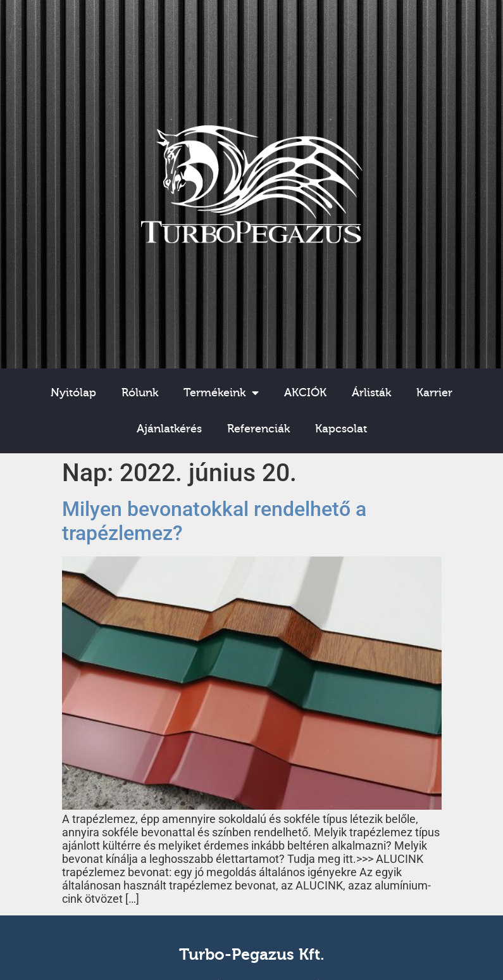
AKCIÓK (305, 393)
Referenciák (258, 429)
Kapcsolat (341, 429)
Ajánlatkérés (169, 429)
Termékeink (221, 393)
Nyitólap (73, 393)
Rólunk (140, 393)
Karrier (434, 393)
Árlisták (371, 393)
